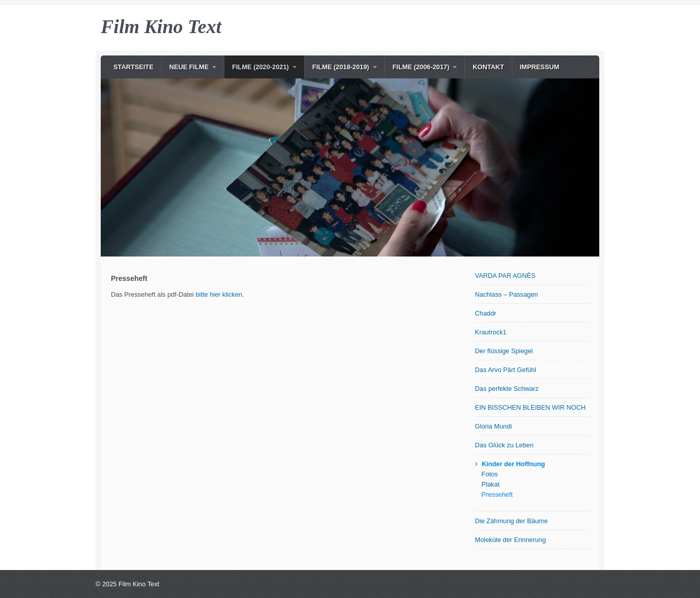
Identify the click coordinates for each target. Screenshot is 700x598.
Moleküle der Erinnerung (511, 540)
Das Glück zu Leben (504, 445)
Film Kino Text (161, 26)
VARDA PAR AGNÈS (505, 276)
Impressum (540, 67)
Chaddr (486, 313)
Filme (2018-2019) (341, 67)
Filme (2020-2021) (260, 67)
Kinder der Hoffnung (513, 464)
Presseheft (497, 494)
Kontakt (488, 67)
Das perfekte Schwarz (507, 389)
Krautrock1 (491, 332)
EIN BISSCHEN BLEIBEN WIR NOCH (531, 407)
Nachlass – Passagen (507, 294)
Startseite (134, 67)
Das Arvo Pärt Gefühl (506, 370)
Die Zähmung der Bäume (512, 521)
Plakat (491, 484)
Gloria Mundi (494, 426)
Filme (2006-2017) (421, 67)
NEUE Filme (189, 67)
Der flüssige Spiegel (504, 351)
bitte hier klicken (219, 294)
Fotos (490, 474)
